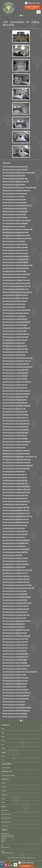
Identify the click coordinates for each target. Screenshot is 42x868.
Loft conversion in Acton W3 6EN (15, 241)
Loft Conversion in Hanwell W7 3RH (15, 331)
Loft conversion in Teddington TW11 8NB (17, 489)
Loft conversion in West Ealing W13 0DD (17, 501)
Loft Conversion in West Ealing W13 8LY (17, 313)
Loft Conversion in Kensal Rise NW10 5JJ (17, 328)
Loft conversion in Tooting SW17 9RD (16, 349)
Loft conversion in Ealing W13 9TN (15, 687)
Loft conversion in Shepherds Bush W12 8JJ (18, 516)
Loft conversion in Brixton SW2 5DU (16, 714)
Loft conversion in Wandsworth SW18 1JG (18, 361)
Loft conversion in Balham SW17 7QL (16, 483)
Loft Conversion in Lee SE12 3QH (15, 316)
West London (5, 810)
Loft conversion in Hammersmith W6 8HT (17, 666)
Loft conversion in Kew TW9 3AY (15, 705)
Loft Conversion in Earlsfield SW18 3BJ (17, 268)
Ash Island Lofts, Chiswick (8, 775)
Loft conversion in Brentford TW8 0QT (16, 558)
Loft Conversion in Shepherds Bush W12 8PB (19, 229)
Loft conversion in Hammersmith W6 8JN (17, 235)
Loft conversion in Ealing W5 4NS (15, 567)
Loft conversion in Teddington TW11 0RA (17, 280)
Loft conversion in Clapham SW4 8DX (16, 373)
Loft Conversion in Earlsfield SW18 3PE (17, 522)
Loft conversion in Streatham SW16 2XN (17, 630)
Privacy (3, 756)
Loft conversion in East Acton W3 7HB (16, 430)
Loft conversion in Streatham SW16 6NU (17, 540)
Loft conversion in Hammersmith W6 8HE (17, 492)
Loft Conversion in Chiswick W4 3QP (16, 194)
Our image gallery (6, 768)
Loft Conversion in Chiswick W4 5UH (16, 717)
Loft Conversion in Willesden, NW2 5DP (17, 182)
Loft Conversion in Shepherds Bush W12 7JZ (18, 205)
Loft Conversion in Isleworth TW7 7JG (16, 250)
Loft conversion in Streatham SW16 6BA (17, 696)
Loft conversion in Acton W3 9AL (15, 627)
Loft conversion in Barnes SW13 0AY (16, 504)
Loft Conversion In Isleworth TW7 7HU (16, 370)
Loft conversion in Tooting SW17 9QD (16, 543)
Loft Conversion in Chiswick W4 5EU (16, 301)
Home (3, 729)
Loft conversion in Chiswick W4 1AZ (16, 388)
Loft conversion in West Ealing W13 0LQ (17, 424)
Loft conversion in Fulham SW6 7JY (16, 277)
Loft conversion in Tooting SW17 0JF (16, 648)
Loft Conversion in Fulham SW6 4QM (16, 403)
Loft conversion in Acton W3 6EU (15, 307)
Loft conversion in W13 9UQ (13, 555)
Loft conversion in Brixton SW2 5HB (16, 663)
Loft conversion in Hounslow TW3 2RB (17, 256)
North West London (6, 822)
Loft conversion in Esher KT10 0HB (15, 591)
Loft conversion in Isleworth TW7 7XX (16, 642)
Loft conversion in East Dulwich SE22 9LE (18, 286)
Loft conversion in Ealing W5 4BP (15, 355)
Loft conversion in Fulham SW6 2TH (16, 346)
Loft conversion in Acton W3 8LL (15, 537)
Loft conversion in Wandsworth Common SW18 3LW (21, 672)
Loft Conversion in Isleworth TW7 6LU (16, 167)
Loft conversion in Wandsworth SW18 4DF (18, 621)
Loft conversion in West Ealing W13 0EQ (17, 469)
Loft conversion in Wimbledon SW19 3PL (17, 451)
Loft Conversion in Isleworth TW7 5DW (16, 232)
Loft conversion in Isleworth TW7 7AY (16, 657)
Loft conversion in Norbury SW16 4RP (16, 552)
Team (3, 733)
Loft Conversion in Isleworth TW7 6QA (16, 259)
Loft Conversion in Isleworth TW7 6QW (16, 289)
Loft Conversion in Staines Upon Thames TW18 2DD (21, 188)
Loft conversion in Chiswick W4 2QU (16, 340)
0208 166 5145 (5, 847)
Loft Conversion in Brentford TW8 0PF (16, 262)
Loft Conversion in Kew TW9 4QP (15, 197)
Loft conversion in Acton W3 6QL (15, 702)
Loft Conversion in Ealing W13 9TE (15, 214)
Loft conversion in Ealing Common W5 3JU (18, 708)
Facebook (4, 783)
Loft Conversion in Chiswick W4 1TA (16, 436)
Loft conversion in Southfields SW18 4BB (17, 636)
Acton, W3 (4, 826)
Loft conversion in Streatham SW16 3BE (17, 507)
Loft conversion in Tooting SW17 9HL (16, 379)
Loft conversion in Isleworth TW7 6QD (16, 639)
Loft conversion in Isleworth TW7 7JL (16, 612)
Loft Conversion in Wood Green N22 (16, 208)
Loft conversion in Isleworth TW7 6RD (16, 445)
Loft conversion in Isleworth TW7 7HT (16, 418)
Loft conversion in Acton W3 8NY (15, 343)
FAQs (3, 760)
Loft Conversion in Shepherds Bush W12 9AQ (19, 367)
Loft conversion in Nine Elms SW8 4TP (16, 690)
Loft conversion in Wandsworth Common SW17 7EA (21, 457)
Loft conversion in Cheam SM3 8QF (16, 202)
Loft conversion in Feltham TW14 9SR (16, 247)
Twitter (3, 803)
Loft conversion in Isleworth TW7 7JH (16, 352)
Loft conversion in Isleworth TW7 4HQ (16, 427)
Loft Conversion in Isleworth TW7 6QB (16, 337)
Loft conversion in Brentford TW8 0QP (16, 415)
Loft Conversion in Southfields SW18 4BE (17, 406)
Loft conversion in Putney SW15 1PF (16, 325)
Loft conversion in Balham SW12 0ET (16, 498)
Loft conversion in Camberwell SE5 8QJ (17, 364)
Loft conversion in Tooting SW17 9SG (16, 439)
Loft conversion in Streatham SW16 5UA (17, 576)
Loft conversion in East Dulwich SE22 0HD (18, 597)
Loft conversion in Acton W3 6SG (15, 448)
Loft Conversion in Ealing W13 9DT (15, 200)
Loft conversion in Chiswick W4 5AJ (16, 600)
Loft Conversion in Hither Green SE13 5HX (18, 220)
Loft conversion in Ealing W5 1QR (15, 409)
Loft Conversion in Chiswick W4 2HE (16, 319)
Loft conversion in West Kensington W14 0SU (19, 358)
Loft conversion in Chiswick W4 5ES (16, 400)
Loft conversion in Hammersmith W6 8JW (17, 693)
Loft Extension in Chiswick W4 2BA (15, 271)
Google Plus (4, 795)
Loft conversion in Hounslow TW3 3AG (17, 519)
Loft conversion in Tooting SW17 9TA (16, 573)
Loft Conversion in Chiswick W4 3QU (16, 211)
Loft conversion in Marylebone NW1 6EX (17, 510)
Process (3, 741)
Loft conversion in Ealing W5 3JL (15, 624)
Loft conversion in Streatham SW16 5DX (17, 609)
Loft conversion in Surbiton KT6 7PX (16, 385)
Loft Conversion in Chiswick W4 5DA (16, 244)
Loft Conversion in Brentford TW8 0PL (16, 295)
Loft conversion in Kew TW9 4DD (15, 226)
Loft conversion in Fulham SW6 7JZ (16, 474)
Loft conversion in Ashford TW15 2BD (16, 433)
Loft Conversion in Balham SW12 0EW (16, 397)
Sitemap (3, 748)
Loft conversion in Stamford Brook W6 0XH (18, 603)
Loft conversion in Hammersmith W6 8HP (17, 322)
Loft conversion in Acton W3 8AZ (15, 528)
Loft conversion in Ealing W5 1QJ (15, 546)
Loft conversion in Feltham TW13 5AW (16, 678)
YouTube (4, 787)
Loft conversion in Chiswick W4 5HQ (16, 525)
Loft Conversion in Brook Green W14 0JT (17, 711)
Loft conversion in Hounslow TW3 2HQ (17, 606)
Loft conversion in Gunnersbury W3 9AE (17, 549)
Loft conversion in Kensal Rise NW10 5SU (17, 463)
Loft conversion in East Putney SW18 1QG (18, 460)
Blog (2, 745)
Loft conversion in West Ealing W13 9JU (17, 421)
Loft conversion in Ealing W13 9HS (15, 675)
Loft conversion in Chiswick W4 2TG (16, 561)
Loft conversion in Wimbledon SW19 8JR (17, 394)
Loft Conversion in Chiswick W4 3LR (16, 669)
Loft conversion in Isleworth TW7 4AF (16, 681)
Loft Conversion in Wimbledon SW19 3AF (17, 191)
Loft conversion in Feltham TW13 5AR (16, 298)
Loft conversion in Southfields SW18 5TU (17, 579)
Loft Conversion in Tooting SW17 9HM (16, 495)
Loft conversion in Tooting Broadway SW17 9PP (19, 588)
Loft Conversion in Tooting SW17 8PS (16, 534)
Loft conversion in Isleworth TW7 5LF (16, 531)
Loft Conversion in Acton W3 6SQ (15, 176)
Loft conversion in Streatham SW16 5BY (17, 582)
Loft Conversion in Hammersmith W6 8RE (17, 283)
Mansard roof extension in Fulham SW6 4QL (18, 292)
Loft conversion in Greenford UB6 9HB (16, 699)
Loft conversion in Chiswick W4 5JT (16, 477)
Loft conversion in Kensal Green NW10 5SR (18, 585)
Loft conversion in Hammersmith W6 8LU (17, 454)
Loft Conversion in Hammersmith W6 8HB (17, 310)
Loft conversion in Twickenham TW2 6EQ (17, 486)
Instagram (4, 791)
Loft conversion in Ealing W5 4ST (15, 472)
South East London (6, 818)
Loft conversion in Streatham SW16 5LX (17, 334)
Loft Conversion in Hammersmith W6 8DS (17, 274)
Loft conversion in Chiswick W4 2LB (16, 684)
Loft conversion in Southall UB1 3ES (16, 480)
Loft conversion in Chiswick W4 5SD (16, 594)
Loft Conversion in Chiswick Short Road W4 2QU (20, 173)
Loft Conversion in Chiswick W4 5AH (16, 217)
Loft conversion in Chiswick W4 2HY (16, 633)
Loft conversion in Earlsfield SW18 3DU (17, 564)
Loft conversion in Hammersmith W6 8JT (17, 513)
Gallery (3, 737)
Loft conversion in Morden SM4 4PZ (16, 651)
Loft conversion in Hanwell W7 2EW (16, 660)
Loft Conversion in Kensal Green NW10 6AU (18, 238)
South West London (6, 814)
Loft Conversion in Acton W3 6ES (15, 185)
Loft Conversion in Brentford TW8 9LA (16, 253)
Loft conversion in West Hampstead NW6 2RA (19, 466)
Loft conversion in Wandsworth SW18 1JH (18, 382)
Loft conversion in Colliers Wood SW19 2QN (18, 570)
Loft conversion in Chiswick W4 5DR (16, 412)
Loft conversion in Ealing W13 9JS (15, 618)
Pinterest (4, 799)
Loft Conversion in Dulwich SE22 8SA (16, 170)
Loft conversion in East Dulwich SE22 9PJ (18, 391)
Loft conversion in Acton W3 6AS (15, 304)
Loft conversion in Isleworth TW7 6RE (16, 654)
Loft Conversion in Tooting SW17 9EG (16, 179)
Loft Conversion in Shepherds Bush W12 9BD (19, 265)
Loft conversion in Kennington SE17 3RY (17, 615)
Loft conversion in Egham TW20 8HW (16, 223)
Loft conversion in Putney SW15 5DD (16, 376)
